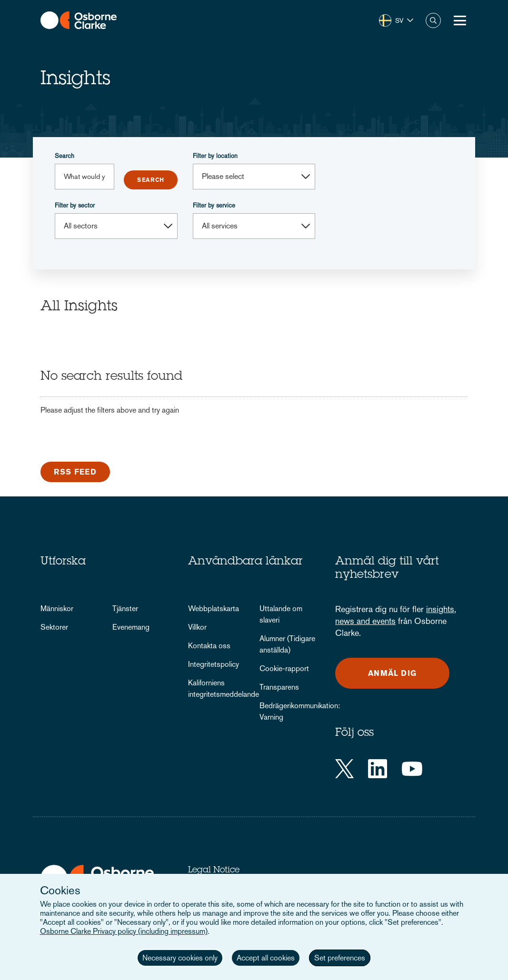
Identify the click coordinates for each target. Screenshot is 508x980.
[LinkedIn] (378, 769)
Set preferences (340, 958)
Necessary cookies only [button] (180, 958)
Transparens (279, 687)
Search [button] (433, 20)
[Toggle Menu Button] (460, 20)
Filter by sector (75, 205)
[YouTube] (412, 769)
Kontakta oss (209, 646)
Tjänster (125, 609)
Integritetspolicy (214, 664)
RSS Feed (75, 472)
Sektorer (54, 627)
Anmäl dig (392, 673)
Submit (151, 180)
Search (65, 156)
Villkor (197, 627)
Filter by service (214, 205)
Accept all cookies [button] (266, 958)
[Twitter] (344, 769)
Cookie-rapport (284, 668)
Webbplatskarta (214, 609)
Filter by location (215, 156)
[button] (396, 20)
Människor (57, 609)
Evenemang (131, 627)
